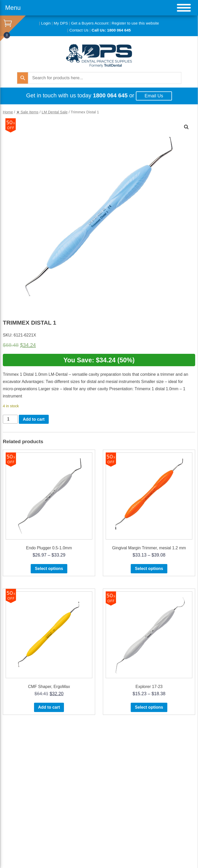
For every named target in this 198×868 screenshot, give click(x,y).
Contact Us (79, 30)
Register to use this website (135, 23)
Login (46, 23)
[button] (186, 127)
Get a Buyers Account (90, 23)
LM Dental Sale (55, 112)
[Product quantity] (10, 419)
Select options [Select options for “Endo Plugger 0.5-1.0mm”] (49, 569)
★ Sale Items (27, 112)
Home (8, 112)
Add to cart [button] (49, 707)
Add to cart (34, 419)
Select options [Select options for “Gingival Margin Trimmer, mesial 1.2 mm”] (149, 569)
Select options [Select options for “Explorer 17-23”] (149, 707)
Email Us (154, 96)
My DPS (61, 23)
